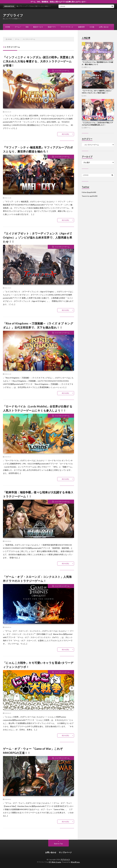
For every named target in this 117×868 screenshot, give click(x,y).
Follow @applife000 (89, 192)
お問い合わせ (104, 27)
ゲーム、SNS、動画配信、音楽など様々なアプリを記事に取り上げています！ (59, 2)
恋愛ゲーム (87, 67)
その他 (92, 27)
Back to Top (58, 844)
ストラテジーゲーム (62, 71)
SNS (27, 27)
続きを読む (66, 134)
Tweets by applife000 (90, 196)
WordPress (75, 862)
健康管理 (81, 27)
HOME (8, 27)
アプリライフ (13, 15)
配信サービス (38, 27)
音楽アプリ (52, 27)
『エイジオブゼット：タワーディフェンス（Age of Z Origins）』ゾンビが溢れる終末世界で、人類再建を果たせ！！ (38, 237)
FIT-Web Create (55, 862)
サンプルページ (65, 852)
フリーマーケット (67, 27)
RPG (85, 96)
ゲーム (17, 27)
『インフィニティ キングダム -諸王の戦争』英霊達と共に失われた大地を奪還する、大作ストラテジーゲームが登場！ (39, 61)
